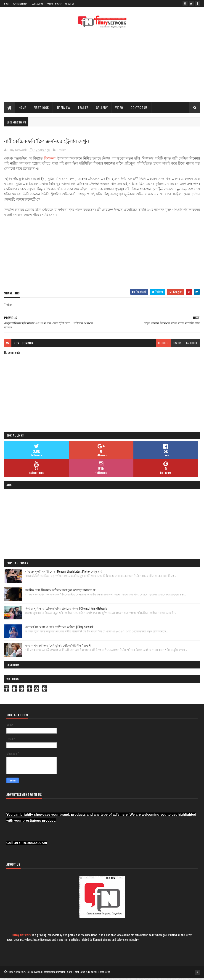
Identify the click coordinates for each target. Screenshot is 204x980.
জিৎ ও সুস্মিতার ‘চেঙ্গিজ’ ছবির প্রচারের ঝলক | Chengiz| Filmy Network (66, 610)
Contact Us (37, 4)
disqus (177, 345)
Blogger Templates (99, 974)
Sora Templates (76, 974)
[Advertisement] (102, 67)
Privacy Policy (54, 4)
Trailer (83, 109)
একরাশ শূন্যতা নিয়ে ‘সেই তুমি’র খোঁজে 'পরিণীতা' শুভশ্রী (58, 647)
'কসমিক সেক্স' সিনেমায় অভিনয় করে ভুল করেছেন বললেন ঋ (60, 592)
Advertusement (21, 4)
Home (7, 4)
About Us (70, 4)
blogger (163, 345)
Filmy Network (21, 937)
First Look (41, 109)
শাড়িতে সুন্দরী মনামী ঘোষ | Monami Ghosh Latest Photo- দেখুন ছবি (63, 573)
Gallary (102, 109)
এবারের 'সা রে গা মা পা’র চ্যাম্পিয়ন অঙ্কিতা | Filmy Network (59, 629)
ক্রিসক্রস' (51, 160)
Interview (63, 109)
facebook (192, 345)
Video (119, 109)
